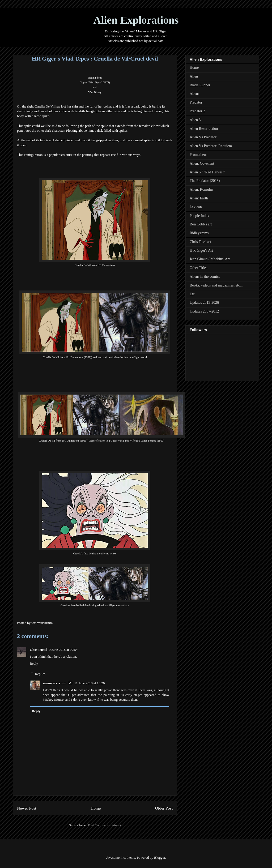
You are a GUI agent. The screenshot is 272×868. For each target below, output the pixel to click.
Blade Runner (200, 85)
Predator (196, 102)
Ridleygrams (199, 233)
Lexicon (196, 207)
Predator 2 (197, 111)
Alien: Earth (199, 198)
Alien (194, 76)
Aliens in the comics (205, 277)
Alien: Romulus (201, 189)
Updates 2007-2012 (204, 311)
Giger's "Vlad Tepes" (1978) (95, 82)
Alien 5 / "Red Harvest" (207, 172)
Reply (34, 663)
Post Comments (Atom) (104, 825)
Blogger (160, 858)
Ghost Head (39, 650)
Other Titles (199, 268)
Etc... (194, 294)
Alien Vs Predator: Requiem (211, 146)
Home (96, 808)
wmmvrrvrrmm (55, 683)
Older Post (164, 808)
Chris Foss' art (200, 242)
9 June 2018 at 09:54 (63, 650)
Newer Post (27, 808)
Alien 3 (195, 120)
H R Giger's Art (201, 251)
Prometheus (198, 155)
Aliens (195, 94)
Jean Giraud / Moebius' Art (210, 259)
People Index (199, 216)
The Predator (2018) (205, 181)
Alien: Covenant (202, 163)
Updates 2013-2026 (204, 303)
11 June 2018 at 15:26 (90, 683)
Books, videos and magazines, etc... (216, 285)
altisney (95, 92)
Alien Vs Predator (203, 137)
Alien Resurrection (204, 129)
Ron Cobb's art (201, 224)
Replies (40, 674)
